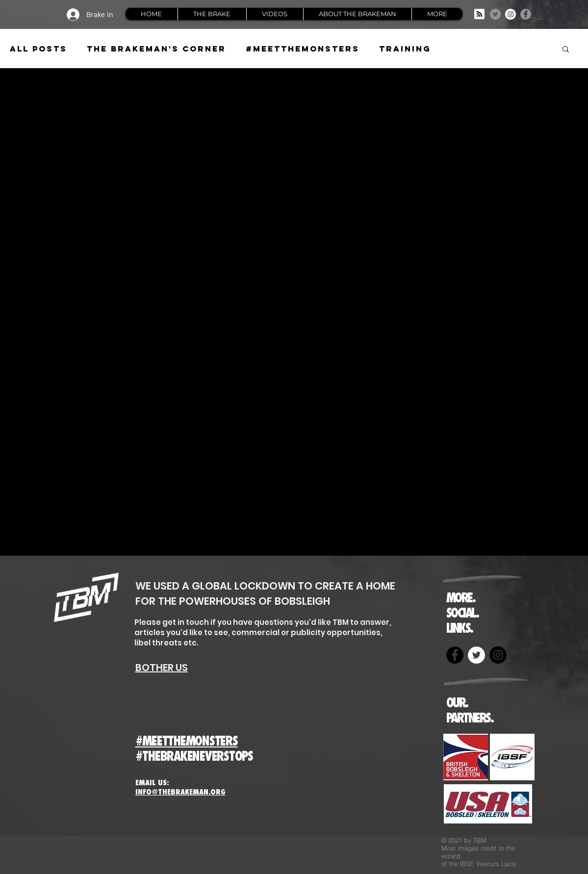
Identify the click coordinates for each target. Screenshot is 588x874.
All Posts (38, 49)
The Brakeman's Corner (156, 49)
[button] (566, 50)
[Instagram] (511, 14)
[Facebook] (526, 14)
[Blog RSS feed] (479, 14)
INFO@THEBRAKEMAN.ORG (180, 792)
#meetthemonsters (303, 49)
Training (405, 49)
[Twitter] (495, 14)
